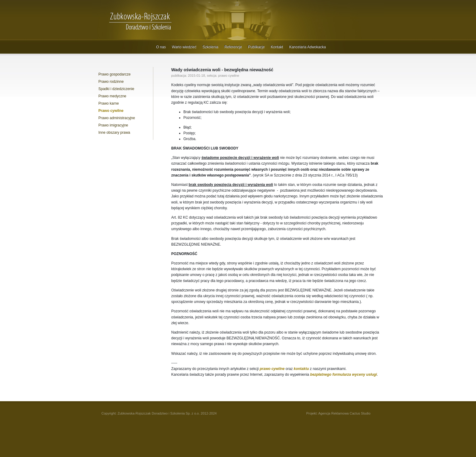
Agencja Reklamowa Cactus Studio (344, 413)
